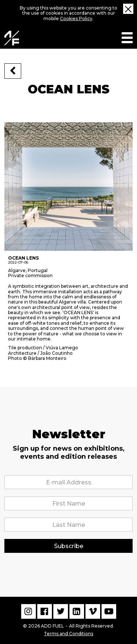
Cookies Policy (76, 18)
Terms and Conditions (68, 633)
